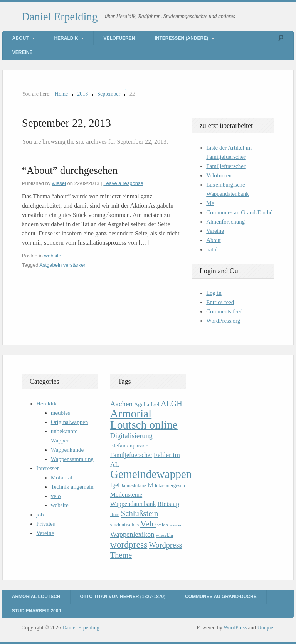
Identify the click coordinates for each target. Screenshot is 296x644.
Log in (214, 293)
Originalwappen (70, 422)
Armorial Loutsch (36, 597)
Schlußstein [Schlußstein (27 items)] (140, 513)
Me (210, 203)
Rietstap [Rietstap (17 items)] (168, 504)
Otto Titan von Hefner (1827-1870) (123, 597)
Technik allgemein (72, 487)
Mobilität (62, 478)
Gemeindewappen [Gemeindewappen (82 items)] (151, 474)
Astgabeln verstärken (63, 265)
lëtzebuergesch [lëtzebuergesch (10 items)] (170, 485)
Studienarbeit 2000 (36, 611)
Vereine (23, 52)
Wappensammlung (72, 459)
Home (61, 94)
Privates (45, 524)
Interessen (48, 468)
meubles (61, 413)
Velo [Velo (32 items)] (148, 524)
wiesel (59, 183)
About (21, 38)
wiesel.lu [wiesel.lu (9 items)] (164, 535)
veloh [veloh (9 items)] (163, 525)
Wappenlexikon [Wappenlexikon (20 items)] (132, 535)
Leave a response (123, 183)
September (109, 94)
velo (56, 496)
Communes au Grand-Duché (239, 212)
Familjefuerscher (226, 166)
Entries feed (220, 302)
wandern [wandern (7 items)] (176, 525)
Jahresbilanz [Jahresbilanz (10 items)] (134, 485)
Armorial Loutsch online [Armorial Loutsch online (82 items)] (144, 419)
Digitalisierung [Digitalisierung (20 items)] (131, 436)
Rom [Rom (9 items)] (115, 515)
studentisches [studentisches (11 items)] (124, 525)
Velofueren (119, 38)
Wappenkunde (67, 450)
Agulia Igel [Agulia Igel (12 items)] (147, 404)
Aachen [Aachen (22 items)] (121, 404)
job (40, 515)
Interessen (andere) (181, 38)
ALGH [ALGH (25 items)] (172, 404)
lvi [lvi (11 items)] (151, 485)
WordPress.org (223, 321)
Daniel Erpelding (60, 17)
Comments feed (225, 311)
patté (212, 249)
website (53, 256)
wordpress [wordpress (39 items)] (129, 545)
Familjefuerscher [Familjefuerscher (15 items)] (131, 455)
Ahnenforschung (225, 222)
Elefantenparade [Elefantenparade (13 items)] (129, 445)
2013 (82, 94)
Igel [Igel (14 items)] (115, 485)
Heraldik (66, 38)
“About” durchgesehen (70, 170)
